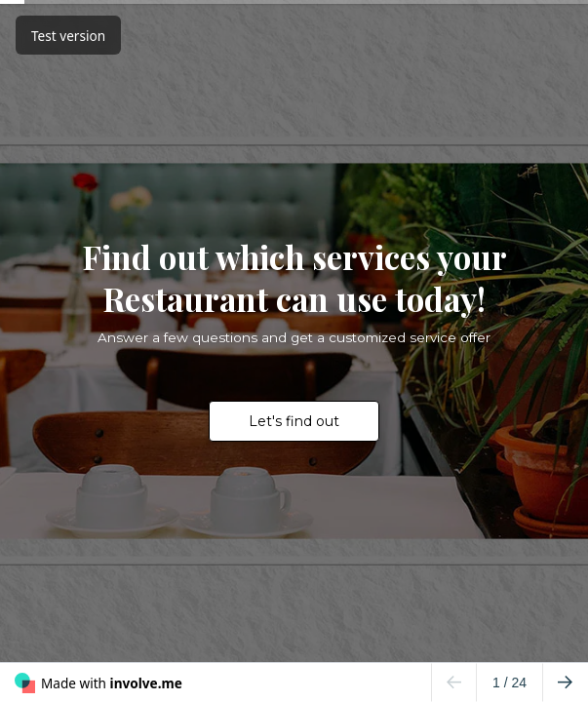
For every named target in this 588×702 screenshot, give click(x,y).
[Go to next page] (565, 682)
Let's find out (294, 421)
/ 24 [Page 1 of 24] (510, 682)
